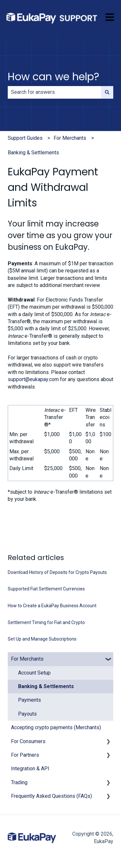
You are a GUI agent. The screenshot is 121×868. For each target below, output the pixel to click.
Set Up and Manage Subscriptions (42, 639)
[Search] (107, 92)
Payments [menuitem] (30, 700)
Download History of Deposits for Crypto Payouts (57, 572)
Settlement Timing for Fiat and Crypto (46, 622)
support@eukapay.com (33, 379)
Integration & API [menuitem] (30, 769)
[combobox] (54, 92)
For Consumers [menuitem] (28, 741)
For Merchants (70, 138)
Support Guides (25, 138)
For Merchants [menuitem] (27, 659)
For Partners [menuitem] (25, 755)
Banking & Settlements (33, 153)
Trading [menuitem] (19, 782)
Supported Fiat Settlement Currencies (46, 589)
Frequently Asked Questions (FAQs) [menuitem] (51, 796)
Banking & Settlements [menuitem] (46, 686)
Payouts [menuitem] (27, 714)
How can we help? (54, 77)
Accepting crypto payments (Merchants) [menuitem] (56, 727)
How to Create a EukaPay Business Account (52, 606)
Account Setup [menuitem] (34, 673)
